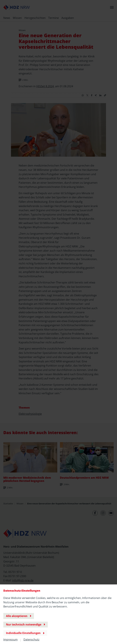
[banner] (58, 322)
